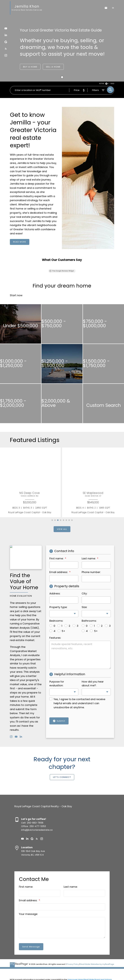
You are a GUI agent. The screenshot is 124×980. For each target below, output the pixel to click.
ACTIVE (102, 84)
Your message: (28, 914)
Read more (20, 242)
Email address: (28, 900)
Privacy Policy (73, 964)
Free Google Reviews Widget (62, 271)
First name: (26, 887)
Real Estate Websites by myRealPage (97, 964)
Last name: (71, 887)
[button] (6, 28)
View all (62, 529)
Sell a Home (54, 67)
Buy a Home (30, 67)
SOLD (112, 84)
